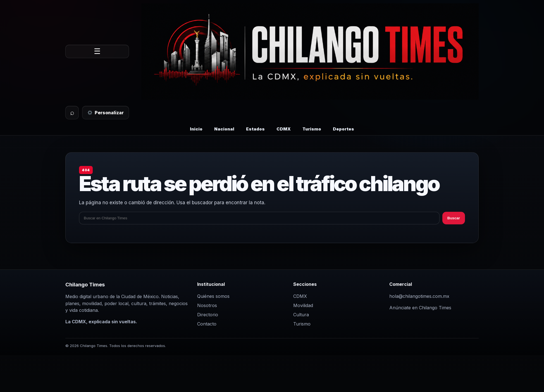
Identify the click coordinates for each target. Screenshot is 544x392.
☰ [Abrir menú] (97, 51)
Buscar (454, 218)
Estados (255, 129)
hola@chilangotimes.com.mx (419, 296)
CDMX (284, 129)
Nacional (224, 129)
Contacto (207, 324)
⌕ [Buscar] (72, 112)
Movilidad (303, 305)
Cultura (301, 315)
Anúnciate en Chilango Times (420, 308)
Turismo (312, 129)
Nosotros (207, 305)
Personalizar (106, 113)
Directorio (208, 315)
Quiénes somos (213, 296)
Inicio (196, 129)
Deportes (343, 129)
